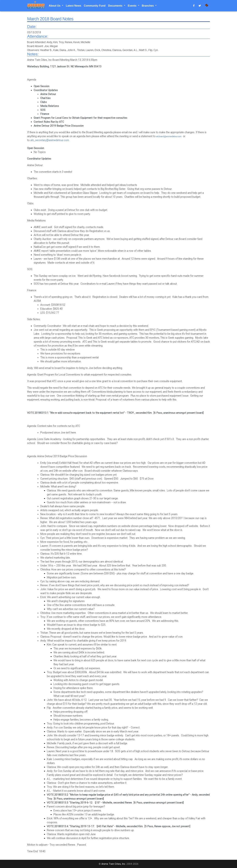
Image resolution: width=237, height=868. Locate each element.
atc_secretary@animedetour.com (50, 140)
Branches (148, 6)
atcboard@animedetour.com (169, 136)
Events (133, 6)
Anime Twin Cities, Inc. (114, 864)
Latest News (73, 6)
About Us (55, 6)
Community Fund (95, 6)
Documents (116, 6)
